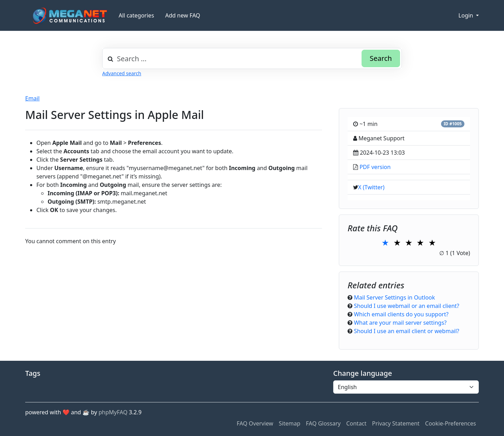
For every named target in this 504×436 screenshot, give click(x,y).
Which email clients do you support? (401, 314)
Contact (356, 423)
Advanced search (122, 73)
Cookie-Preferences (451, 423)
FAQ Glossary (323, 423)
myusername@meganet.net (166, 168)
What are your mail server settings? (400, 323)
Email (32, 98)
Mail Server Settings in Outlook (394, 297)
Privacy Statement (396, 423)
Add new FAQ (183, 15)
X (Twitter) (371, 187)
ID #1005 (453, 124)
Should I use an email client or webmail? (407, 331)
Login (467, 15)
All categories (136, 15)
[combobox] (252, 58)
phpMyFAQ (113, 412)
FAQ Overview (255, 423)
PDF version (375, 167)
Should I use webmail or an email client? (407, 306)
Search (381, 58)
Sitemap (290, 423)
